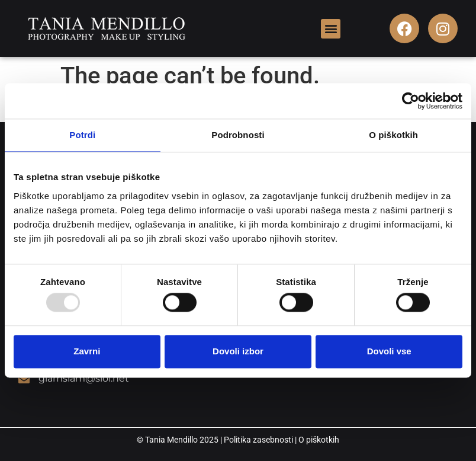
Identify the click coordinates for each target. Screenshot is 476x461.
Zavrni (87, 351)
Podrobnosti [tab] (238, 135)
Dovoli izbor (238, 351)
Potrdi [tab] (82, 135)
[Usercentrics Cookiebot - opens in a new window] (411, 101)
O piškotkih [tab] (393, 135)
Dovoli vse (389, 351)
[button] (331, 29)
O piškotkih (319, 440)
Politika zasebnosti (258, 440)
